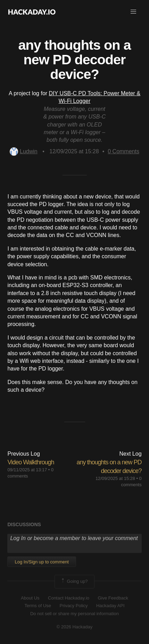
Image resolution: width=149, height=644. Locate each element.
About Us (30, 598)
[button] (133, 12)
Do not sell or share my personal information (74, 614)
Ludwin (24, 151)
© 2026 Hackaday (75, 627)
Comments (123, 151)
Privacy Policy (74, 606)
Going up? (74, 581)
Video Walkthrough (31, 462)
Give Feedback (113, 598)
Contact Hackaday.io (69, 598)
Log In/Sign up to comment (42, 562)
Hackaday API (110, 606)
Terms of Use (38, 606)
